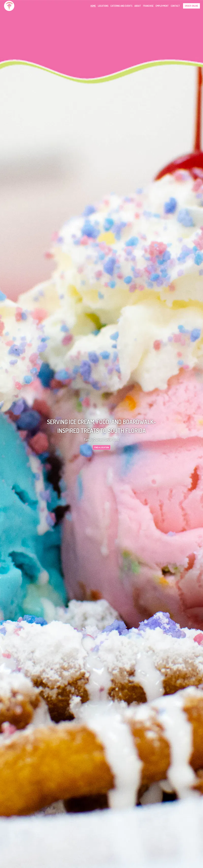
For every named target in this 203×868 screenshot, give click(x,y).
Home (93, 6)
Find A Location (102, 447)
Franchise (148, 6)
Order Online (191, 6)
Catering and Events (121, 6)
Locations (103, 6)
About (138, 6)
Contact (175, 6)
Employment (162, 6)
